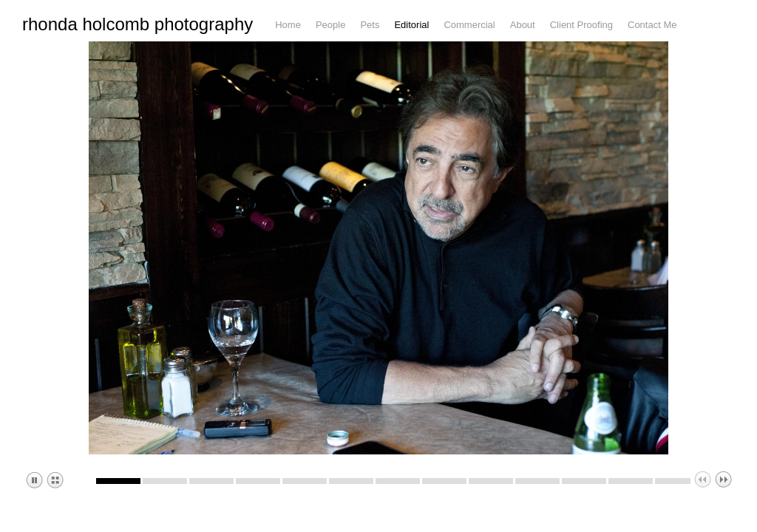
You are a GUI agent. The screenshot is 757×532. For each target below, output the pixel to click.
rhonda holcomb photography (138, 33)
